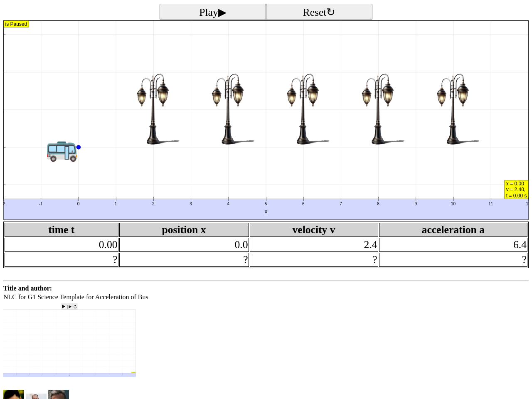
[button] (266, 137)
